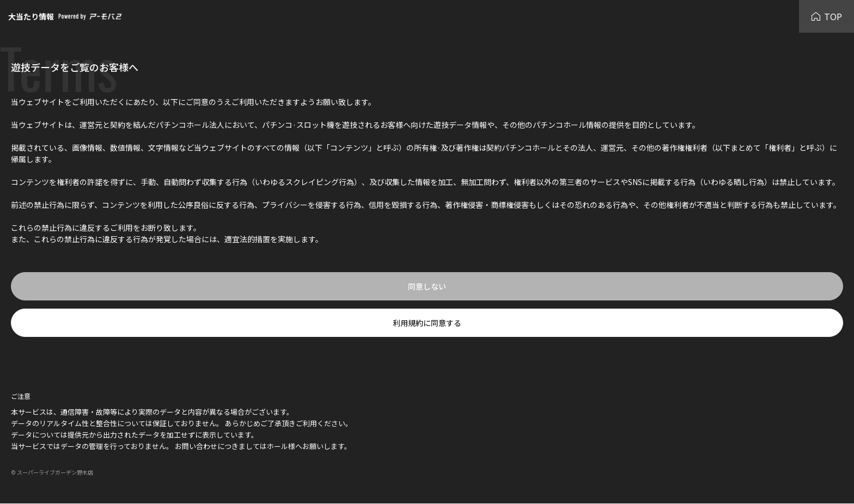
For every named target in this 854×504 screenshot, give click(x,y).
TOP (826, 16)
